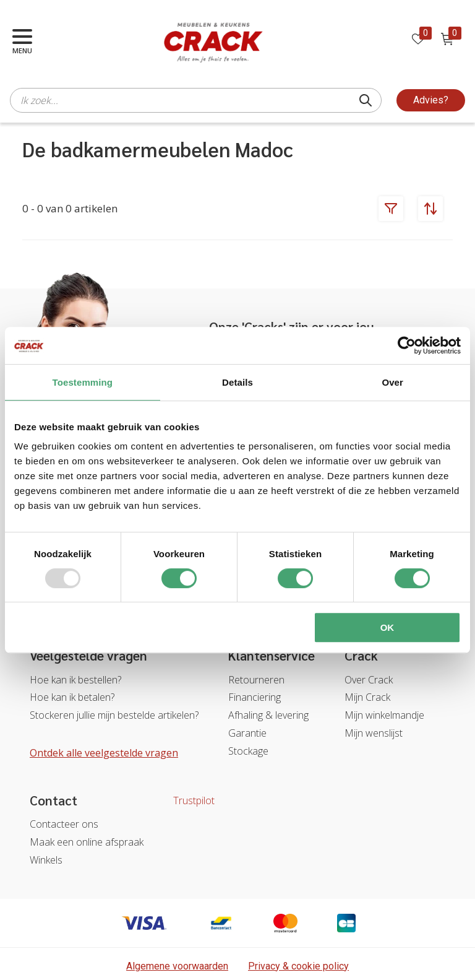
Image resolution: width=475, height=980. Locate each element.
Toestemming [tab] (83, 382)
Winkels (46, 860)
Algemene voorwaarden (177, 966)
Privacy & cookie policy (298, 966)
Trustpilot (194, 800)
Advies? (431, 100)
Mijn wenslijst (374, 733)
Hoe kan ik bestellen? (75, 680)
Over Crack (369, 680)
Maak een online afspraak (87, 842)
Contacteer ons (64, 824)
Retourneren (256, 680)
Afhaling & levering (268, 715)
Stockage (248, 751)
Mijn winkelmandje (384, 715)
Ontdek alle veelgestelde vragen (104, 753)
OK (387, 627)
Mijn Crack (367, 697)
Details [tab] (237, 382)
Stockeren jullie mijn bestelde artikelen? (114, 715)
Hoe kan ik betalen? (72, 697)
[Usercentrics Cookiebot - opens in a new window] (407, 345)
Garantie (247, 733)
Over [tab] (392, 382)
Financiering (255, 697)
